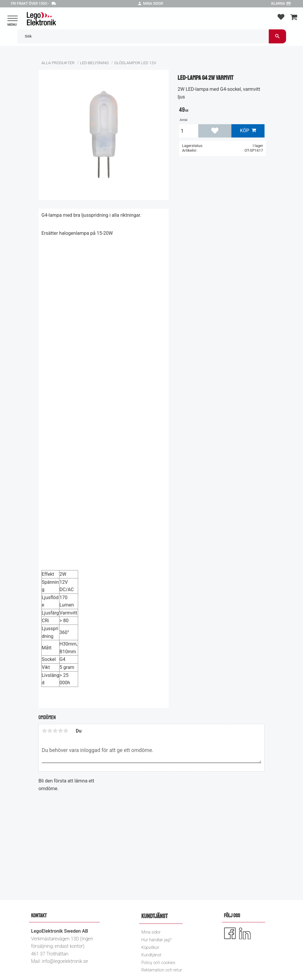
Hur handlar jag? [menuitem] (156, 940)
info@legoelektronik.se (65, 961)
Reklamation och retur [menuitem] (162, 970)
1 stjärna (44, 731)
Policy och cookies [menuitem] (158, 963)
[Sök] (278, 36)
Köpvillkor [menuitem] (150, 948)
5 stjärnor (66, 731)
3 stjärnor (55, 731)
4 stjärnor (60, 731)
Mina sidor (153, 4)
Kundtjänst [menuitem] (151, 955)
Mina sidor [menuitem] (151, 932)
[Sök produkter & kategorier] (143, 36)
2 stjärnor (50, 731)
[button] (13, 19)
